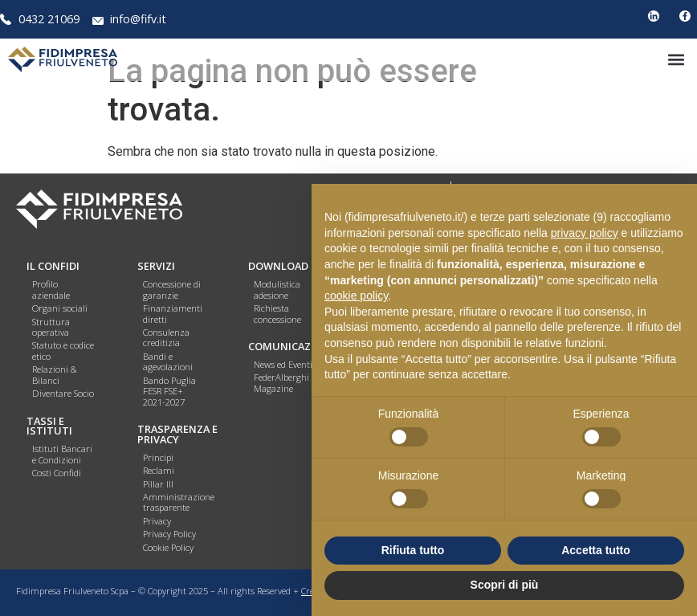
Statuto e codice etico (63, 350)
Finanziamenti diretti (173, 313)
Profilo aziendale (51, 289)
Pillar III (158, 484)
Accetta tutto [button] (596, 550)
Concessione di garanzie (172, 289)
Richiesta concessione (277, 313)
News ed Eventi (283, 364)
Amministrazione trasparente (179, 502)
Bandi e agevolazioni (168, 361)
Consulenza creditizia (166, 337)
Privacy (157, 521)
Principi (158, 457)
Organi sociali (60, 308)
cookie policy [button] (356, 296)
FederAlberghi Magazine (281, 382)
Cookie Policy (168, 547)
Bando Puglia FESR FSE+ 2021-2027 (169, 391)
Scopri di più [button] (505, 585)
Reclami (159, 470)
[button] (676, 60)
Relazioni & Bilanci (55, 374)
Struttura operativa (51, 327)
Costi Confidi (57, 473)
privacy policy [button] (585, 233)
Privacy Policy (169, 534)
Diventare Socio (63, 393)
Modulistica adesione (277, 289)
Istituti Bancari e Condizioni (62, 454)
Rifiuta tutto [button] (413, 550)
